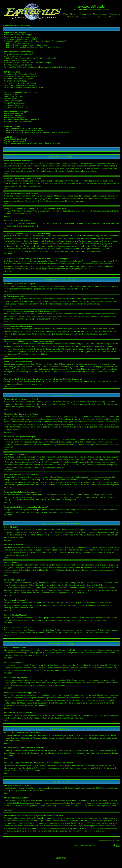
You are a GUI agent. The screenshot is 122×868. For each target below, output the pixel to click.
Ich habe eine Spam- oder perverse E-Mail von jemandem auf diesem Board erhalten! (36, 132)
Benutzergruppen (100, 14)
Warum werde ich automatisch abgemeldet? (20, 39)
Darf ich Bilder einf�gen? (13, 101)
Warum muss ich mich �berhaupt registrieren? (22, 37)
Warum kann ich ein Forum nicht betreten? (20, 85)
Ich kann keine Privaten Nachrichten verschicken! (22, 128)
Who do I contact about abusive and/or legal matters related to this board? (32, 143)
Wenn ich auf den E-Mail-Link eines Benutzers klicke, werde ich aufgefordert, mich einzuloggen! (40, 67)
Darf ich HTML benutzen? (13, 96)
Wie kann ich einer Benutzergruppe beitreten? (21, 120)
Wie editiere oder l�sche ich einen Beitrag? (20, 76)
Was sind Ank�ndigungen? (14, 103)
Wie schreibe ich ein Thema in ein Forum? (20, 74)
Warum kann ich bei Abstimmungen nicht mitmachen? (24, 87)
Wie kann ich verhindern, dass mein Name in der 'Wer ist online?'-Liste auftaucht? (35, 41)
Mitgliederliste (85, 14)
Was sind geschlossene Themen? (16, 107)
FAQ (66, 14)
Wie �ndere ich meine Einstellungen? (18, 54)
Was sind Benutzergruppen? (14, 118)
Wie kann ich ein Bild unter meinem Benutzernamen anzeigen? (28, 63)
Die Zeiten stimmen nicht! (13, 56)
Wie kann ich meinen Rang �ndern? (18, 65)
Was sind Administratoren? (14, 114)
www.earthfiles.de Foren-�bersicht (16, 25)
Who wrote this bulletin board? (15, 139)
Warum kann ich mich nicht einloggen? (18, 35)
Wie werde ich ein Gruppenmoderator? (18, 122)
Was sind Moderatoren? (13, 116)
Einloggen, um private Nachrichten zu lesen (91, 17)
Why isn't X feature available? (15, 141)
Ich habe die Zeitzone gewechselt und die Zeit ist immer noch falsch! (30, 58)
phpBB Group (67, 788)
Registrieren (114, 14)
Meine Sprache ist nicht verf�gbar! (17, 60)
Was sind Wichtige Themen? (14, 105)
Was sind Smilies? (11, 98)
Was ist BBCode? (10, 94)
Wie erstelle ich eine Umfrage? (15, 81)
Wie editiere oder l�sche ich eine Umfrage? (20, 83)
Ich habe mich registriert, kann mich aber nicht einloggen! (25, 45)
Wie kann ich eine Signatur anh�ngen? (19, 79)
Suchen (74, 14)
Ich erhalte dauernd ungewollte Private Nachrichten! (23, 130)
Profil (70, 17)
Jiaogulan (61, 858)
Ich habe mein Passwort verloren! (16, 43)
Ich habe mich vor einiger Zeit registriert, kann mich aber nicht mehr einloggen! (34, 47)
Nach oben (8, 174)
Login (112, 17)
